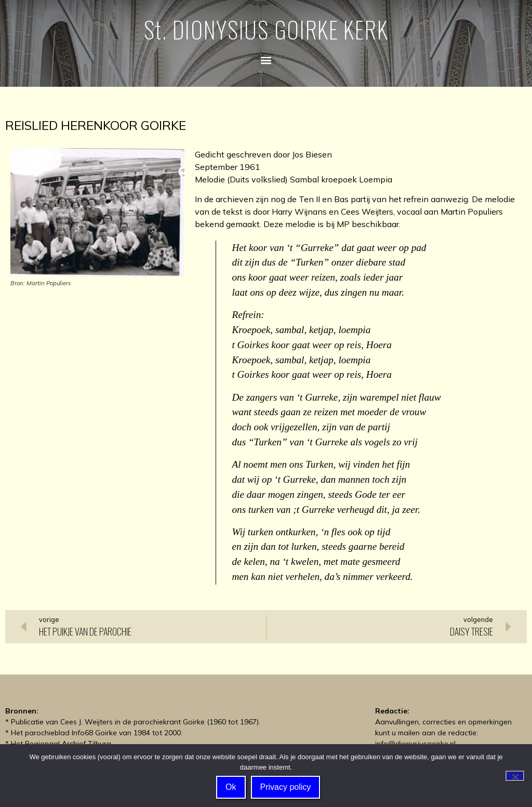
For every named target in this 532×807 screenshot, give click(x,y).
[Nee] (515, 776)
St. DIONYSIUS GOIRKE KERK (266, 29)
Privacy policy (286, 788)
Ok (231, 788)
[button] (266, 60)
